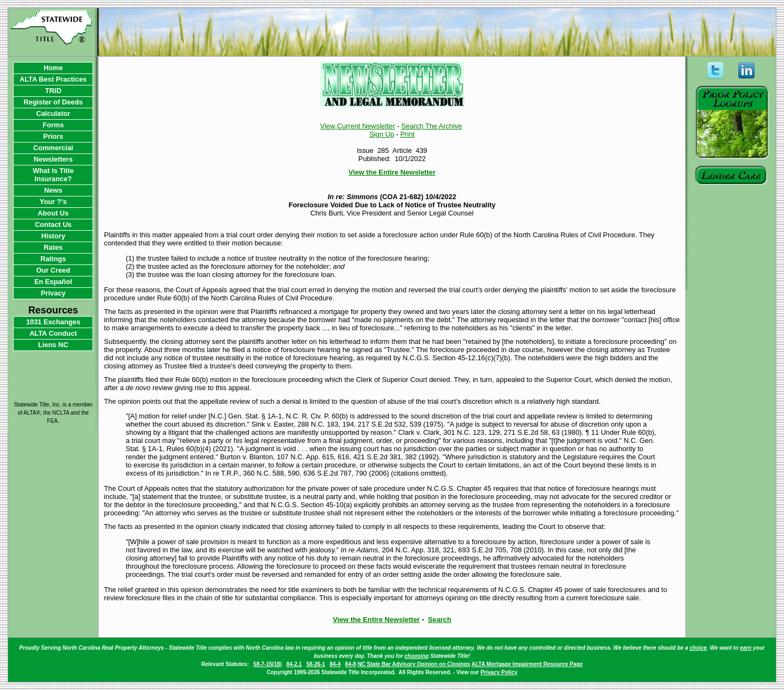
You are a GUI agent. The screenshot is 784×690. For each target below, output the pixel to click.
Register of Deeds (53, 102)
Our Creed (53, 270)
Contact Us (53, 224)
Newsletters (53, 159)
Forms (53, 125)
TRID (53, 91)
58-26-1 (316, 664)
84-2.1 (294, 664)
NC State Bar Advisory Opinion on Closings (414, 664)
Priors (53, 136)
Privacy (53, 293)
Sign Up (382, 134)
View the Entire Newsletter (392, 172)
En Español (53, 282)
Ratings (53, 259)
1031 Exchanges (53, 322)
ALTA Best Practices (53, 79)
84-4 (335, 664)
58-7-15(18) (267, 664)
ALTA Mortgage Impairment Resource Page (527, 664)
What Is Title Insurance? (53, 175)
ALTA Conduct (53, 333)
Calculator (53, 113)
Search (440, 620)
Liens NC (53, 345)
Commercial (53, 148)
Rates (53, 247)
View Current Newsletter (358, 126)
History (53, 236)
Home (53, 68)
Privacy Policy (499, 672)
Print (407, 134)
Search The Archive (431, 126)
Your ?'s (53, 202)
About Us (53, 213)
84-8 (351, 664)
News (53, 190)
